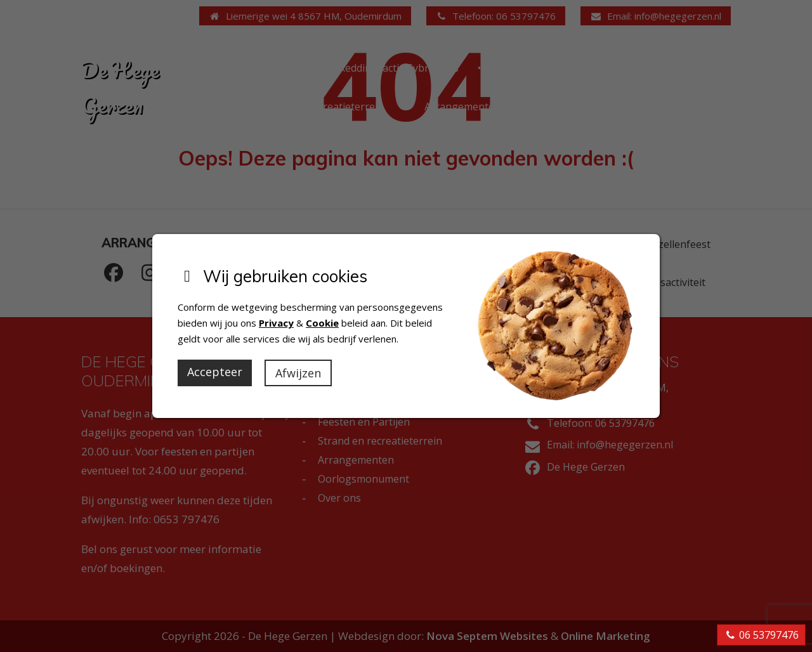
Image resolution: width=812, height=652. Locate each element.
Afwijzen (298, 373)
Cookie (322, 323)
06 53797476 (761, 635)
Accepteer (215, 372)
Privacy (276, 323)
